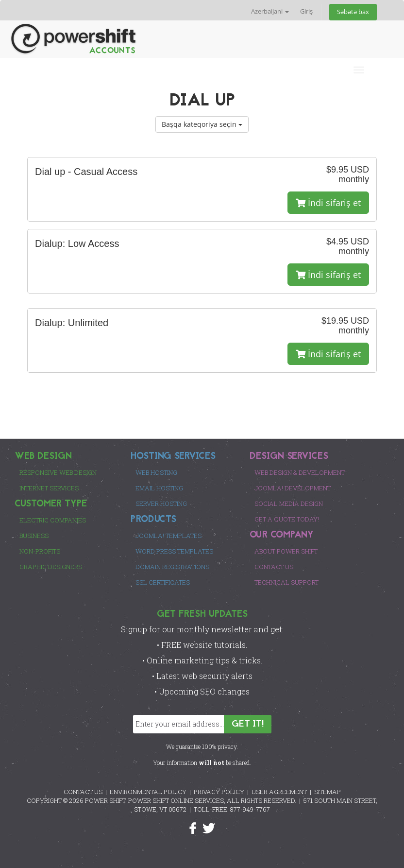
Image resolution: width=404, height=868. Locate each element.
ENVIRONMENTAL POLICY (148, 792)
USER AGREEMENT (279, 792)
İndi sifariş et (328, 203)
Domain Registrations (172, 567)
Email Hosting (159, 488)
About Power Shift (286, 551)
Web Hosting (156, 472)
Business (34, 536)
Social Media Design (289, 503)
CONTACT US (83, 792)
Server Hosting (161, 503)
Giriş (306, 11)
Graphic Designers (51, 567)
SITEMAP (328, 792)
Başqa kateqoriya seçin (202, 124)
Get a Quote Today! (287, 519)
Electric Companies (53, 520)
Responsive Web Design (58, 472)
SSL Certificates (163, 582)
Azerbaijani (270, 11)
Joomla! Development (293, 488)
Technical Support (286, 582)
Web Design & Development (300, 472)
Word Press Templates (174, 551)
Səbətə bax (353, 12)
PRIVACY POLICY (219, 792)
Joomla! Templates (168, 536)
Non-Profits (40, 551)
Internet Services (49, 488)
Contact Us (274, 567)
